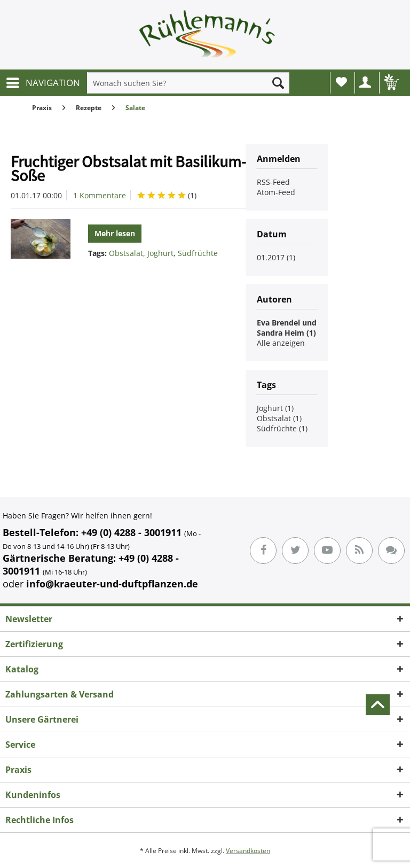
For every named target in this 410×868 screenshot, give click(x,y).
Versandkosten (248, 851)
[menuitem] (43, 83)
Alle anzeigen (281, 343)
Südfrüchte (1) (282, 428)
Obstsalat (126, 253)
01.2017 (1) (276, 257)
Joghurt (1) (275, 408)
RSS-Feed (273, 182)
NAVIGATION (43, 82)
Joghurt (160, 253)
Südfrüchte (198, 253)
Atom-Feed (276, 192)
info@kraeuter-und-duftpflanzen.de (112, 584)
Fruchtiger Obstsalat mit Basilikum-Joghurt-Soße (156, 168)
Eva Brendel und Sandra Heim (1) (287, 328)
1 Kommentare (100, 195)
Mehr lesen (115, 233)
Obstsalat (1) (279, 418)
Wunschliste (341, 82)
